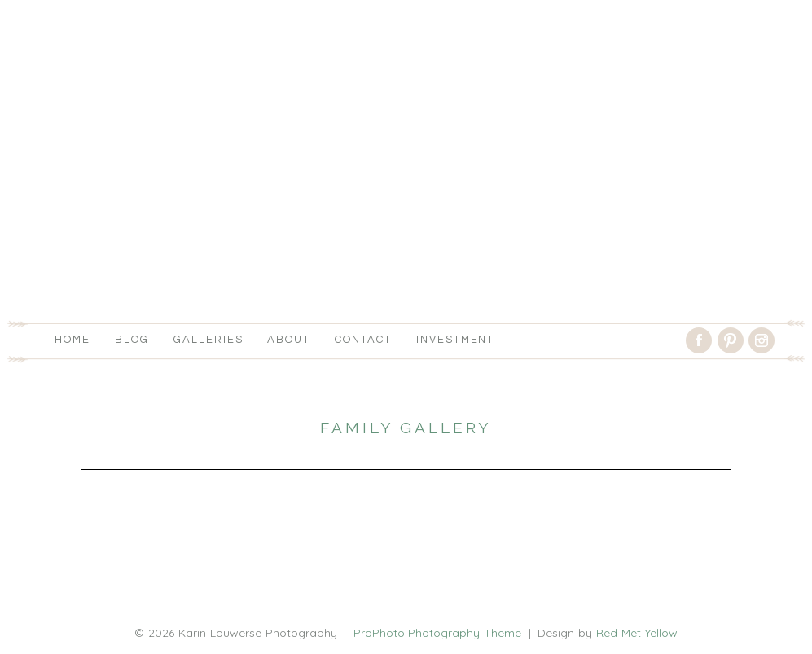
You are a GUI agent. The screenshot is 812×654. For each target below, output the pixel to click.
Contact (363, 340)
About (289, 340)
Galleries (208, 340)
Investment (456, 340)
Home (72, 340)
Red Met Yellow (637, 633)
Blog (132, 340)
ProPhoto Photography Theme (438, 633)
